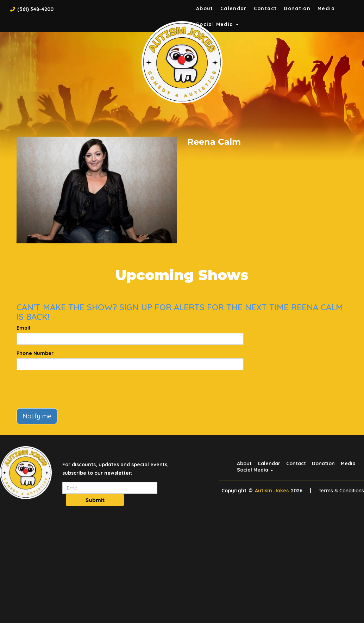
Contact (265, 8)
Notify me (37, 416)
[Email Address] (110, 488)
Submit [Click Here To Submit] (95, 500)
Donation (297, 8)
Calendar (234, 8)
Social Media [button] (255, 470)
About (205, 8)
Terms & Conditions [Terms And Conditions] (341, 491)
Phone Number (35, 353)
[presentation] (70, 389)
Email (23, 328)
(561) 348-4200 (35, 9)
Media (326, 8)
